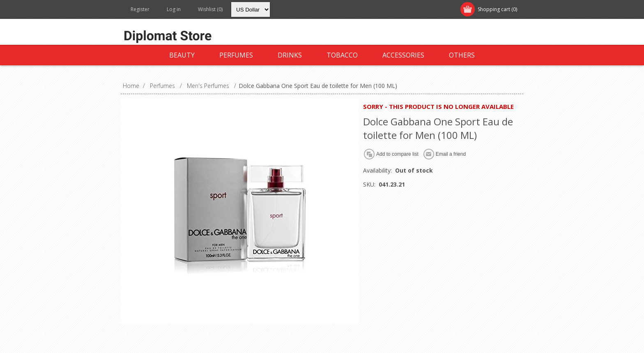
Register (140, 9)
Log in (174, 9)
